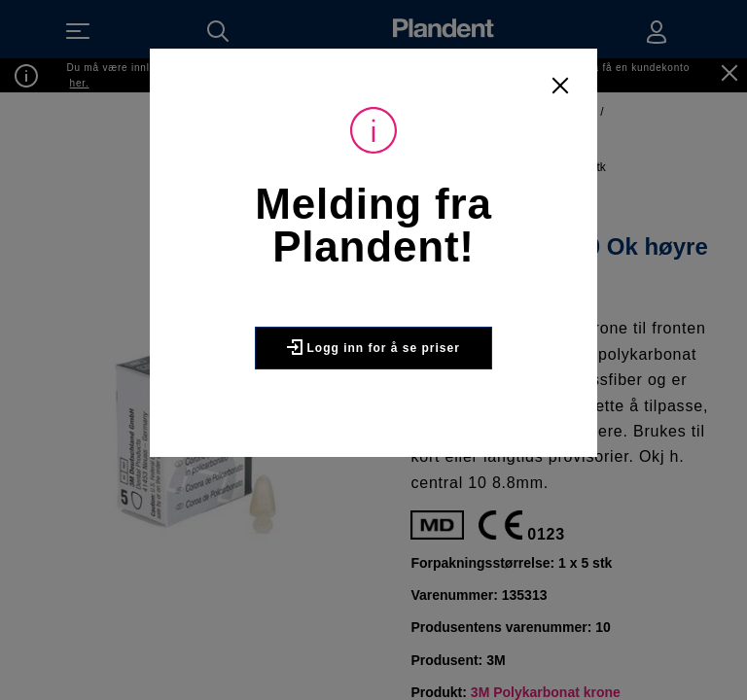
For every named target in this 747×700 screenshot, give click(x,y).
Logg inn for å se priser (373, 347)
